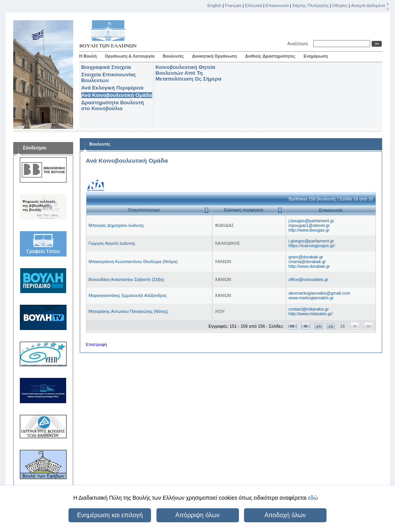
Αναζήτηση (299, 44)
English (214, 5)
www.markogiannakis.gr (311, 298)
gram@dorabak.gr (306, 257)
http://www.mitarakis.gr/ (311, 314)
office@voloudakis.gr (308, 279)
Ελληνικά (253, 5)
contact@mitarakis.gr (308, 309)
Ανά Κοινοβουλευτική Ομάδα (117, 95)
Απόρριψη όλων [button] (198, 515)
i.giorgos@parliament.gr (311, 241)
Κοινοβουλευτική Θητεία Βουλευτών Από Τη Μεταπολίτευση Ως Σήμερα (189, 73)
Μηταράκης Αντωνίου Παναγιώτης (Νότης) (129, 311)
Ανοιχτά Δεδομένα (368, 5)
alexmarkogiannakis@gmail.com (319, 293)
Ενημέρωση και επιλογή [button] (110, 515)
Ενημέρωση (316, 56)
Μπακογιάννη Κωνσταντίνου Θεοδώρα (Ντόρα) (133, 262)
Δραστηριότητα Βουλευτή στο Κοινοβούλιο (113, 105)
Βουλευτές (173, 56)
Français (233, 5)
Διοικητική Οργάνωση (214, 56)
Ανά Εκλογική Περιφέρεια (112, 88)
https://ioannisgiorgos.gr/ (312, 246)
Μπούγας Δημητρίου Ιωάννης (117, 225)
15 (331, 326)
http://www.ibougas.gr (309, 230)
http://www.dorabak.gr (309, 266)
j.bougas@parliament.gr (311, 221)
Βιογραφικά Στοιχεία (106, 67)
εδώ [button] (313, 498)
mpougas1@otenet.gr (309, 225)
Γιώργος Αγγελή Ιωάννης (112, 243)
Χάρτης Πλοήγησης (311, 5)
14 (318, 326)
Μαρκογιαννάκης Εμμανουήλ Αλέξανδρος (128, 295)
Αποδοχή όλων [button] (285, 515)
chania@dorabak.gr (307, 262)
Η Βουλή (88, 56)
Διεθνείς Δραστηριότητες (270, 56)
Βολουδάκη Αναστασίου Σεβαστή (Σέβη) (126, 279)
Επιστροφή (97, 344)
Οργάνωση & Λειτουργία (130, 56)
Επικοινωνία (277, 5)
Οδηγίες (340, 5)
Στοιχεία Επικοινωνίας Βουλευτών (109, 77)
